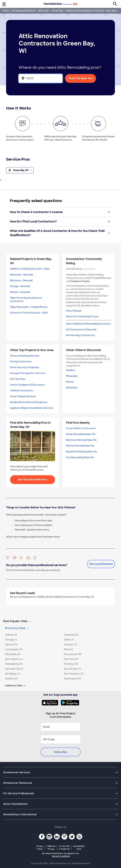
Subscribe (61, 752)
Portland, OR (71, 664)
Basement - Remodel (21, 275)
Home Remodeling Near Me (81, 434)
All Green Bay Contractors (80, 335)
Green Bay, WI (20, 170)
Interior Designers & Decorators (27, 385)
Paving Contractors (21, 362)
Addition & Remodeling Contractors (85, 11)
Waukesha (72, 388)
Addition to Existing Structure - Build (30, 269)
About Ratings (74, 311)
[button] (60, 621)
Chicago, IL (11, 640)
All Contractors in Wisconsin (81, 330)
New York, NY (71, 659)
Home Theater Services (23, 396)
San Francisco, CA (74, 674)
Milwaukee (72, 376)
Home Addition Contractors (81, 428)
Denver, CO (11, 644)
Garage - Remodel (20, 286)
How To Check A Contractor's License (60, 212)
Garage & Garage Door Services (28, 373)
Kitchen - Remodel (20, 292)
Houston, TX (70, 644)
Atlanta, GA (11, 635)
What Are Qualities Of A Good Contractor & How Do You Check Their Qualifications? (60, 233)
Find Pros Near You (80, 78)
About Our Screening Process (82, 317)
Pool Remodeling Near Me (80, 457)
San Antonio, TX (72, 669)
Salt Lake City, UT (14, 669)
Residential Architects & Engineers (29, 402)
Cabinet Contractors (21, 391)
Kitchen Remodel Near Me (80, 446)
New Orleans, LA (14, 659)
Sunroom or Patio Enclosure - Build (29, 313)
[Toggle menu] (4, 4)
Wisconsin (44, 11)
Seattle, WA (11, 679)
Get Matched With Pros (32, 480)
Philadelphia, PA (14, 664)
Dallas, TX (69, 640)
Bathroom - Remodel (21, 280)
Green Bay (57, 11)
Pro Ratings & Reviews (23, 11)
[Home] (61, 4)
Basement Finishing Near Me (81, 452)
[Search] (117, 4)
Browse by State (17, 628)
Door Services (18, 379)
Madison (71, 370)
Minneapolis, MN (73, 654)
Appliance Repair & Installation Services (32, 408)
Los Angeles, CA (14, 649)
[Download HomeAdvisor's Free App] (51, 703)
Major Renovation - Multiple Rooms (29, 307)
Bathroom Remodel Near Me (81, 440)
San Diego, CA (13, 674)
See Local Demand (101, 564)
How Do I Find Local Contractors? (60, 221)
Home (6, 11)
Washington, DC (73, 679)
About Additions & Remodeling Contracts (88, 324)
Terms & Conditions (61, 856)
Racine (70, 382)
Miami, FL (69, 649)
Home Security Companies (24, 367)
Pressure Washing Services (25, 356)
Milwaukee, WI (13, 654)
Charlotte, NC (71, 635)
